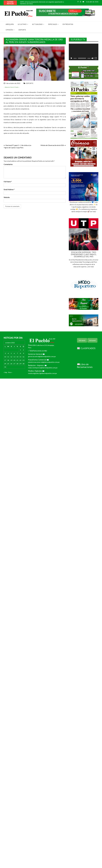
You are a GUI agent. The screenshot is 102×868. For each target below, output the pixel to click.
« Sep (5, 372)
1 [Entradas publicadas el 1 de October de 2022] (20, 350)
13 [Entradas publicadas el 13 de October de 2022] (14, 357)
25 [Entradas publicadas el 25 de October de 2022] (8, 364)
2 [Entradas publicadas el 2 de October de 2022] (23, 350)
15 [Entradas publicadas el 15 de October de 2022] (20, 357)
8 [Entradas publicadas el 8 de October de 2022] (20, 353)
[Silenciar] (93, 58)
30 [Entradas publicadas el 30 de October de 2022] (23, 364)
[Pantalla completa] (96, 58)
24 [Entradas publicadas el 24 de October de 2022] (5, 364)
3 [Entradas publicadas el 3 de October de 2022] (5, 353)
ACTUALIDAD (37, 24)
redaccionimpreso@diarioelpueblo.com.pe (43, 368)
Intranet (82, 340)
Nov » (10, 372)
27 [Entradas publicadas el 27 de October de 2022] (14, 364)
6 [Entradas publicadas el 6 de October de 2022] (14, 353)
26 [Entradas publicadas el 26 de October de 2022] (11, 364)
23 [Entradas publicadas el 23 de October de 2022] (23, 360)
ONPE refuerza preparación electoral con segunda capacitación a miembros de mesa (42, 3)
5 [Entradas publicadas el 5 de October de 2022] (11, 353)
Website (7, 197)
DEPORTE (22, 30)
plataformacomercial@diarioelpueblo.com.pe (44, 362)
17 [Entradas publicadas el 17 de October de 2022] (5, 360)
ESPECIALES (53, 24)
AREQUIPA (10, 24)
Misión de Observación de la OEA (52, 145)
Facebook (78, 2)
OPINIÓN (9, 30)
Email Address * (9, 189)
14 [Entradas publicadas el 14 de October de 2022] (17, 357)
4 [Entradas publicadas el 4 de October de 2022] (8, 353)
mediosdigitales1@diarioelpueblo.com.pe (42, 373)
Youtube (83, 2)
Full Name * (8, 182)
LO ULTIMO (22, 24)
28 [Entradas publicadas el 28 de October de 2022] (17, 364)
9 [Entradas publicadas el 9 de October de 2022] (23, 353)
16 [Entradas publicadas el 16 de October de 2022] (23, 357)
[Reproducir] (71, 58)
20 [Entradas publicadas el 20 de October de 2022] (14, 360)
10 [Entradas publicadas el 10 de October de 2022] (5, 357)
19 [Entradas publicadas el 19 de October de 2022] (11, 360)
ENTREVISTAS (68, 24)
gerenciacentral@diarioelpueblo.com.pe (42, 356)
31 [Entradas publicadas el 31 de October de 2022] (5, 367)
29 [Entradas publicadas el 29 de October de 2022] (20, 364)
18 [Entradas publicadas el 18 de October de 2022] (8, 360)
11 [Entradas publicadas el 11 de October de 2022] (8, 357)
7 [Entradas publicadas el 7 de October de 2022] (17, 353)
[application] (84, 52)
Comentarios (8, 164)
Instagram (81, 2)
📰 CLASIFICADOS (86, 348)
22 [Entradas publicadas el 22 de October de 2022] (20, 360)
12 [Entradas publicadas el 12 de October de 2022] (11, 357)
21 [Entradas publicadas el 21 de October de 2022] (17, 360)
